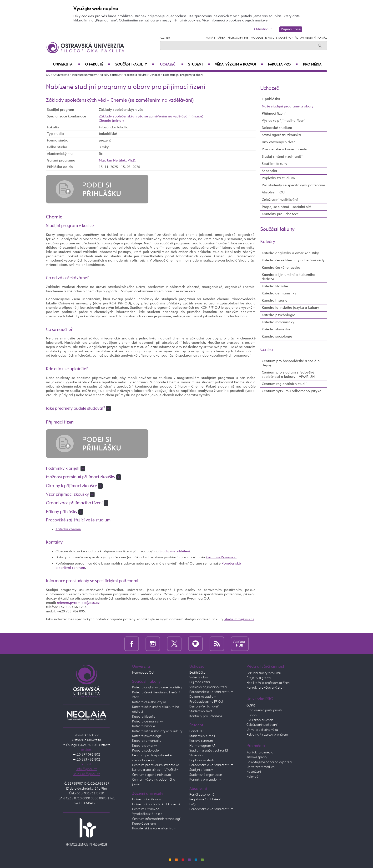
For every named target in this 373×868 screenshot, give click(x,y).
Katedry (268, 242)
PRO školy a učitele (260, 720)
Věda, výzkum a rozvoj (239, 65)
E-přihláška (271, 99)
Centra (267, 350)
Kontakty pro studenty (205, 780)
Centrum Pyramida (221, 557)
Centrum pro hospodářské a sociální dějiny (291, 363)
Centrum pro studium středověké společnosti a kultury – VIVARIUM (288, 375)
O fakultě (98, 65)
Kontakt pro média (260, 752)
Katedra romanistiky (278, 322)
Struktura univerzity (84, 75)
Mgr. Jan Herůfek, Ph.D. (118, 160)
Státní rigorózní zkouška (281, 135)
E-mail (270, 38)
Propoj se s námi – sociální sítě (287, 207)
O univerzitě (61, 75)
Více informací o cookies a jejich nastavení (236, 20)
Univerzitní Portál (313, 38)
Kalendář (253, 777)
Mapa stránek (216, 38)
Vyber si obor (199, 677)
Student (199, 65)
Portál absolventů (202, 795)
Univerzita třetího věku (262, 730)
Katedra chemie (68, 529)
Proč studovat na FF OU (206, 702)
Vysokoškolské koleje (147, 814)
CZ (162, 38)
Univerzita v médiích (261, 767)
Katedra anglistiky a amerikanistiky (290, 253)
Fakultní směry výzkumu (264, 673)
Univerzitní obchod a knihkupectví (156, 804)
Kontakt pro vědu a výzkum (266, 688)
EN (168, 38)
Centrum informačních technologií (156, 819)
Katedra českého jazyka (281, 268)
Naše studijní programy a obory (183, 75)
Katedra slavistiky (276, 329)
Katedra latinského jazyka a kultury (290, 308)
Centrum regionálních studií (284, 384)
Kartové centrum (144, 824)
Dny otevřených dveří (279, 142)
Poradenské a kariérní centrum (287, 149)
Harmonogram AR (202, 746)
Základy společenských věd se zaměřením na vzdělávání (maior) (151, 116)
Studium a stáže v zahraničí (209, 751)
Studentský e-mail (202, 736)
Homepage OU (143, 673)
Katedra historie (275, 300)
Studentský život (201, 711)
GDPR (251, 706)
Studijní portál (287, 38)
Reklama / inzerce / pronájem (267, 735)
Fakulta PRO (283, 65)
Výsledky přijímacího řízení (284, 121)
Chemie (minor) (111, 121)
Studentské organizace (206, 775)
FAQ (192, 804)
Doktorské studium (277, 128)
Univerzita (67, 65)
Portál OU (196, 731)
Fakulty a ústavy (110, 75)
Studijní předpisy (201, 770)
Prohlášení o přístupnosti (264, 710)
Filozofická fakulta (135, 75)
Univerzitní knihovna (147, 799)
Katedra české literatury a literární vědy (293, 260)
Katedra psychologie (278, 315)
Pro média (312, 65)
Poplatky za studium (278, 178)
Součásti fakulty (135, 65)
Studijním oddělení (175, 551)
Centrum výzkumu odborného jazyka (292, 391)
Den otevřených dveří (204, 707)
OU (48, 75)
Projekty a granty (259, 678)
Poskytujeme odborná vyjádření (269, 762)
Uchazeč (172, 65)
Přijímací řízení (274, 114)
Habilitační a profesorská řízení (268, 683)
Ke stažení (254, 772)
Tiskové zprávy (257, 757)
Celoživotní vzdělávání (280, 200)
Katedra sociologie (277, 336)
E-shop (252, 715)
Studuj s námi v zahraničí (282, 157)
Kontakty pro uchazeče (280, 214)
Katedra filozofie (275, 286)
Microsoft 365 (238, 38)
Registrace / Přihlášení (205, 799)
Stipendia (269, 171)
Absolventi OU (273, 192)
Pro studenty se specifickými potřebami (293, 185)
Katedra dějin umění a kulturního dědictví (289, 277)
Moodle (257, 38)
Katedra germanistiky (279, 293)
